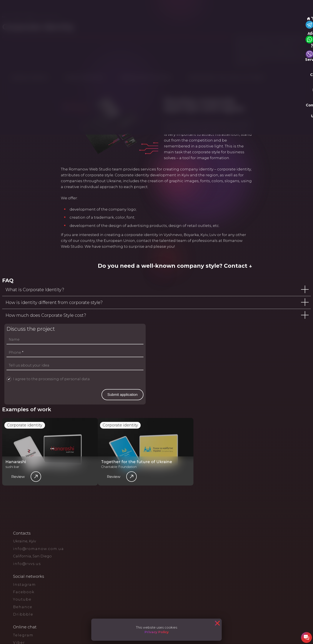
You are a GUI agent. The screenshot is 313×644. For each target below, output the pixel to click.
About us (49, 9)
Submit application (267, 490)
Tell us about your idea (195, 461)
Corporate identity (32, 598)
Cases (90, 9)
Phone (182, 448)
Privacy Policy (157, 632)
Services (70, 9)
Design (67, 30)
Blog (104, 9)
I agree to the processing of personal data (217, 475)
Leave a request (282, 9)
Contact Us (124, 9)
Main (29, 9)
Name (180, 435)
